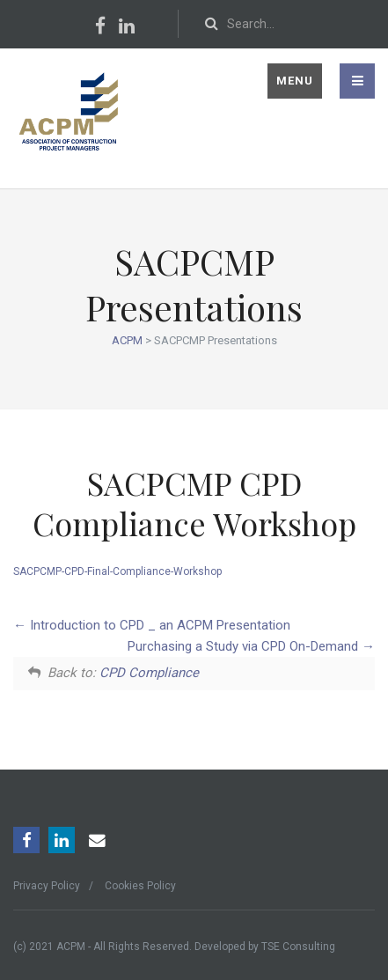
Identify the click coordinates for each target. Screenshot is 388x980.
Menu (295, 81)
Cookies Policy (140, 886)
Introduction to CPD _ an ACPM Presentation (152, 625)
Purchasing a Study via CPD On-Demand (251, 646)
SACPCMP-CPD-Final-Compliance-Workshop (117, 571)
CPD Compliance (149, 673)
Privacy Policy (47, 886)
